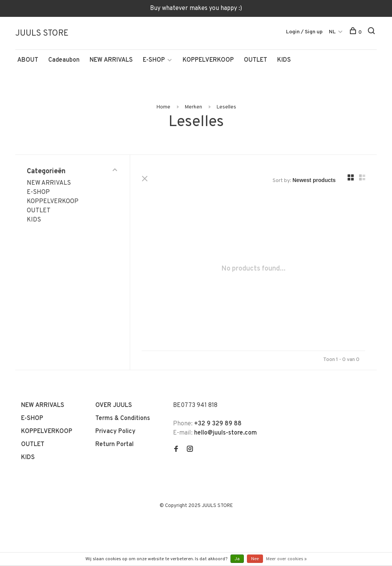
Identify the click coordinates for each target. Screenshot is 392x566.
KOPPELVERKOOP (208, 60)
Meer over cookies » (286, 559)
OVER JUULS (114, 405)
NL (332, 32)
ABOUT (28, 60)
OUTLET (256, 60)
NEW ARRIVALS (111, 60)
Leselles (226, 107)
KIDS (284, 60)
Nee (255, 559)
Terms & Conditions (123, 418)
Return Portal (114, 445)
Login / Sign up (304, 32)
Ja (237, 559)
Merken (193, 107)
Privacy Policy (115, 431)
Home (163, 107)
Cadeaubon (64, 60)
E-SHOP (154, 60)
